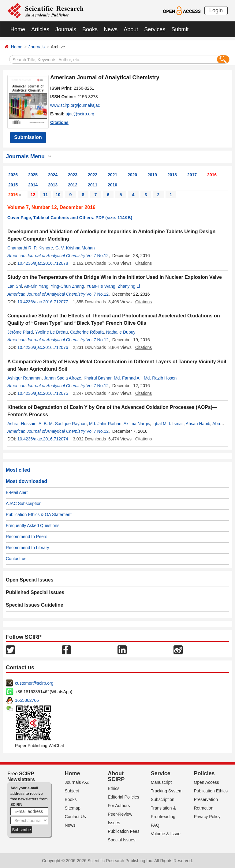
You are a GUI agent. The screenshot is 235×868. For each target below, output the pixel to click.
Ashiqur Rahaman (24, 378)
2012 (73, 185)
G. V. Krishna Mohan (75, 248)
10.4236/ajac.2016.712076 (43, 347)
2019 (152, 175)
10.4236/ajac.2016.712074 (43, 439)
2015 (13, 185)
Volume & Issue (166, 834)
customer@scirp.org (34, 683)
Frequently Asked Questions (33, 526)
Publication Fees (124, 831)
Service (161, 773)
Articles (40, 29)
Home (18, 29)
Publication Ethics (211, 791)
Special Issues (121, 840)
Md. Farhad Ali (128, 378)
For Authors (119, 806)
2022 (93, 175)
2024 (53, 175)
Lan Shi (15, 286)
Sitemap (73, 808)
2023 (73, 175)
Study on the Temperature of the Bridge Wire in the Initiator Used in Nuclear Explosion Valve (115, 277)
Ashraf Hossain (22, 424)
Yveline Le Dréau (52, 332)
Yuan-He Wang (101, 286)
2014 (33, 185)
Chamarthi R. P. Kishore (30, 248)
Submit (180, 29)
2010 (112, 185)
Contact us (16, 559)
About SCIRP (116, 776)
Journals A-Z (77, 782)
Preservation (206, 799)
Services (155, 29)
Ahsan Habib (198, 424)
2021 (112, 175)
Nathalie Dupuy (121, 332)
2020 (132, 175)
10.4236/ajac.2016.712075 (43, 393)
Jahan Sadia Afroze (63, 378)
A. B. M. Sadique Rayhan (63, 424)
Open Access (206, 782)
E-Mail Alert (17, 492)
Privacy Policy (207, 817)
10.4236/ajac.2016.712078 (43, 263)
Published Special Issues (35, 592)
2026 (13, 175)
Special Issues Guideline (35, 605)
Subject (72, 791)
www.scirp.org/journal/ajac (75, 105)
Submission (28, 137)
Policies (204, 773)
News (111, 29)
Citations (59, 122)
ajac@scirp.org (80, 114)
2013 (53, 185)
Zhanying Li (129, 286)
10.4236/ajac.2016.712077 (43, 302)
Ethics (114, 788)
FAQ (155, 825)
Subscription (163, 799)
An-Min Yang (36, 286)
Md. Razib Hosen (160, 378)
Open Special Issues (30, 580)
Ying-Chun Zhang (67, 286)
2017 (192, 175)
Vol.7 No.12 (98, 256)
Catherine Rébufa (87, 332)
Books (90, 29)
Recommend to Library (28, 548)
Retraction (203, 808)
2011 (93, 185)
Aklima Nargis (137, 424)
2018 (172, 175)
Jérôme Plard (20, 332)
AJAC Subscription (24, 503)
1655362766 (27, 700)
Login (216, 10)
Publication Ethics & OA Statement (39, 514)
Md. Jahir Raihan (105, 424)
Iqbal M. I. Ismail (168, 424)
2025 (33, 175)
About (131, 29)
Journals (66, 29)
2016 (212, 175)
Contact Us (75, 817)
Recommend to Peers (26, 537)
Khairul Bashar (97, 378)
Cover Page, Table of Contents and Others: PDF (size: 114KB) (70, 218)
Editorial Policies (123, 797)
